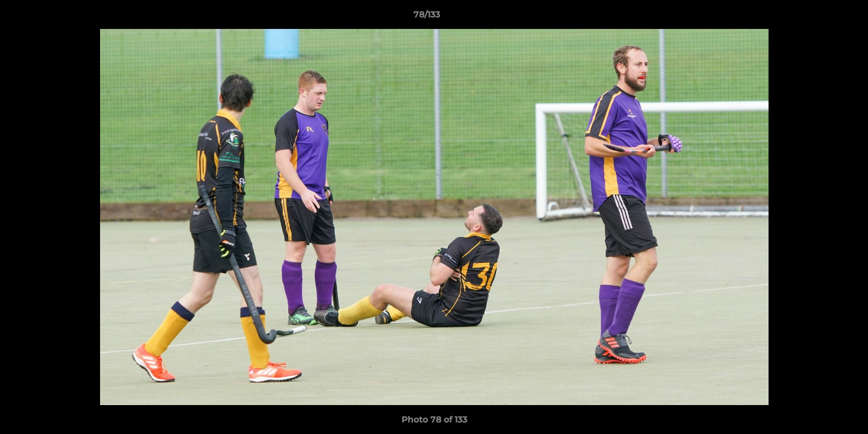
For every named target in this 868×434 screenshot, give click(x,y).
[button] (817, 17)
